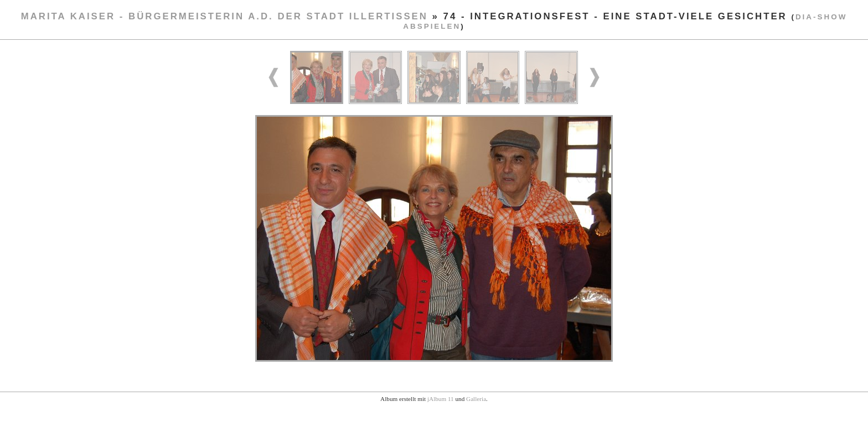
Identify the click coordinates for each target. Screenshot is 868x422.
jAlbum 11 (441, 399)
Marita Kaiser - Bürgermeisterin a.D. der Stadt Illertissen (224, 16)
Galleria (476, 399)
